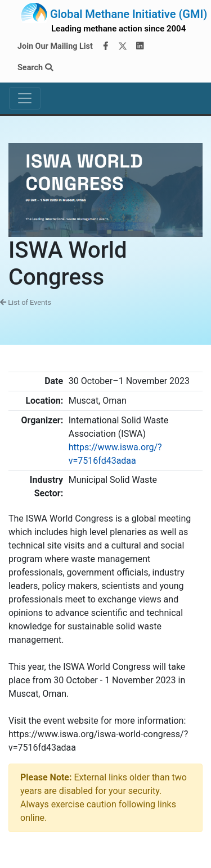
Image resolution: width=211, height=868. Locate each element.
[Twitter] (123, 47)
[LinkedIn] (140, 47)
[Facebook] (105, 47)
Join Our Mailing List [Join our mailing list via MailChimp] (55, 46)
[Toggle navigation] (25, 98)
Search (35, 68)
